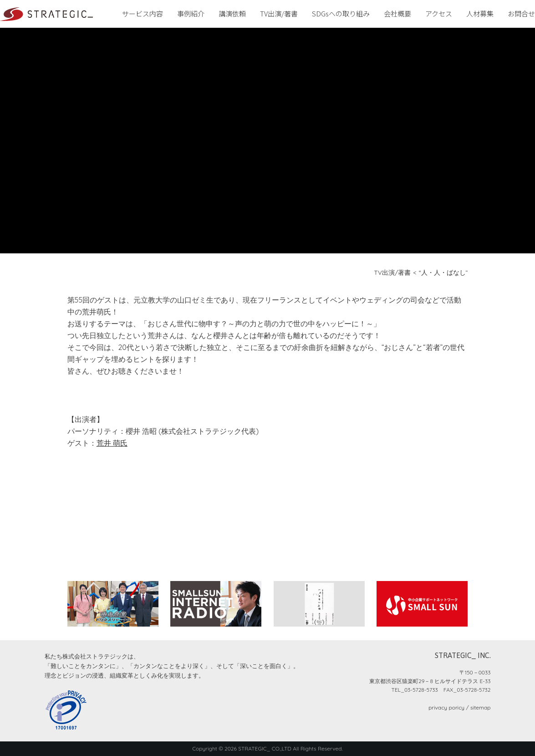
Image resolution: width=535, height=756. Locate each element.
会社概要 (397, 13)
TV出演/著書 (279, 13)
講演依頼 (232, 13)
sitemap (480, 707)
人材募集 (480, 13)
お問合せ (521, 13)
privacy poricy (446, 707)
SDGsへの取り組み (341, 13)
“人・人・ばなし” (443, 273)
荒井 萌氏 (112, 443)
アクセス (439, 13)
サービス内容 (143, 13)
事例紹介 (191, 13)
